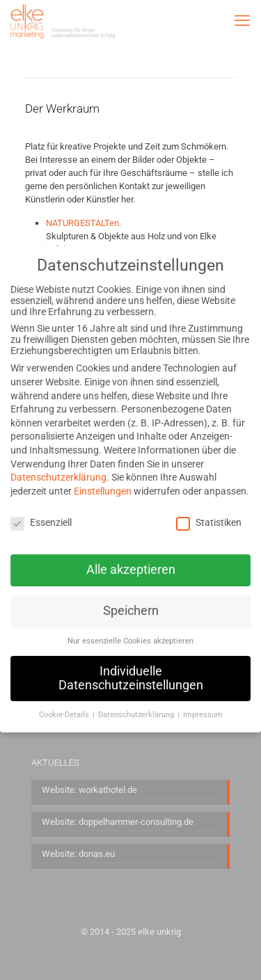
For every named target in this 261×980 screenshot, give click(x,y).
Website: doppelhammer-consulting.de (118, 822)
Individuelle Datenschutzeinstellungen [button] (131, 665)
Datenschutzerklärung (58, 464)
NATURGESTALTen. (84, 223)
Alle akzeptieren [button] (131, 556)
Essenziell (41, 508)
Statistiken (209, 508)
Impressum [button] (203, 701)
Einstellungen (103, 477)
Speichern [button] (131, 597)
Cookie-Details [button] (65, 701)
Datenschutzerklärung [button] (137, 701)
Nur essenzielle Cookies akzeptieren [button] (130, 628)
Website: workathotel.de (89, 790)
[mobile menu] (242, 21)
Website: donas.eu (78, 854)
